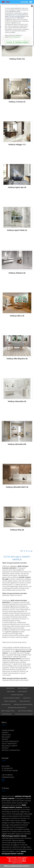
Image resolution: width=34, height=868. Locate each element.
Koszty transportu (9, 744)
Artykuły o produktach (11, 750)
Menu (8, 2)
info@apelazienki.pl (8, 777)
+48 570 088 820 (7, 775)
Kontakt (5, 739)
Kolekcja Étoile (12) (17, 59)
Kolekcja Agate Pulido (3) (17, 230)
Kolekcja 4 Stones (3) (17, 102)
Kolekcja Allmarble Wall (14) (17, 487)
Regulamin (6, 737)
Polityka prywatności (10, 741)
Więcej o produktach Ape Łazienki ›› (17, 866)
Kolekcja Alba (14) (17, 316)
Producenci (6, 735)
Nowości (5, 733)
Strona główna (8, 730)
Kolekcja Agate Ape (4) (17, 187)
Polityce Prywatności (15, 37)
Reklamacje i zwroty (10, 746)
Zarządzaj (9, 42)
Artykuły (5, 748)
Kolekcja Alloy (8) (17, 530)
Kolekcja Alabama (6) (17, 273)
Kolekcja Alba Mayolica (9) (17, 359)
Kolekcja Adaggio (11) (17, 144)
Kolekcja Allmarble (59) (17, 444)
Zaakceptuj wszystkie (21, 42)
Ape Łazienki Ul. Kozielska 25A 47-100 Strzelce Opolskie (10, 768)
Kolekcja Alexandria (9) (17, 401)
